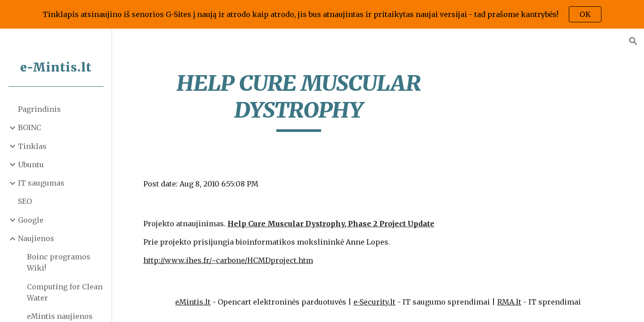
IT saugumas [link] (41, 183)
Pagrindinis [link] (39, 109)
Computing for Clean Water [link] (65, 292)
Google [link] (31, 220)
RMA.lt (509, 302)
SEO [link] (25, 201)
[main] (299, 101)
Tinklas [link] (32, 146)
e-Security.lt (374, 302)
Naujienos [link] (36, 238)
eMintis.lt (193, 302)
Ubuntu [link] (31, 165)
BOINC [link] (30, 127)
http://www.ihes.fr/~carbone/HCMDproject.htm (228, 260)
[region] (322, 14)
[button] (633, 41)
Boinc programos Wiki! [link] (59, 262)
